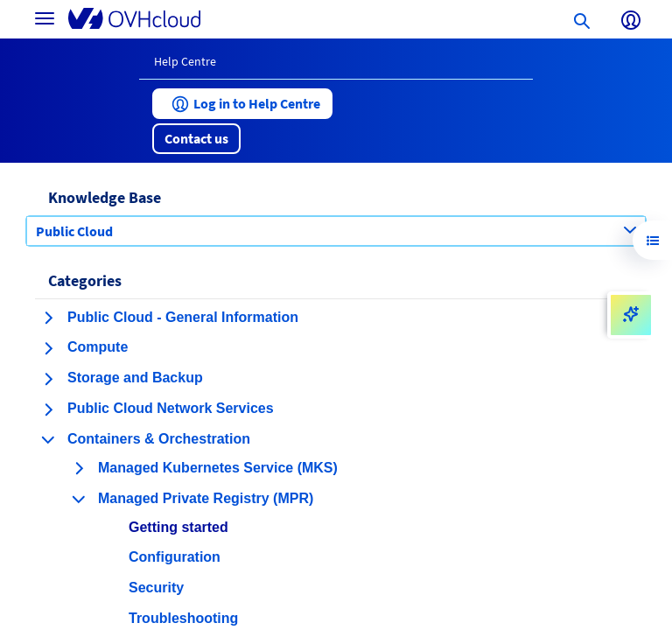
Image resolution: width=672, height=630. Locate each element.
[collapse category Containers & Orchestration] (48, 439)
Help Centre (185, 61)
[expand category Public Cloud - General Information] (48, 318)
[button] (242, 104)
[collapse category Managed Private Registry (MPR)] (79, 499)
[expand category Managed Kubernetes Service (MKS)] (79, 468)
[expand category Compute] (48, 348)
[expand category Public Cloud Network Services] (48, 409)
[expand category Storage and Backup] (48, 379)
